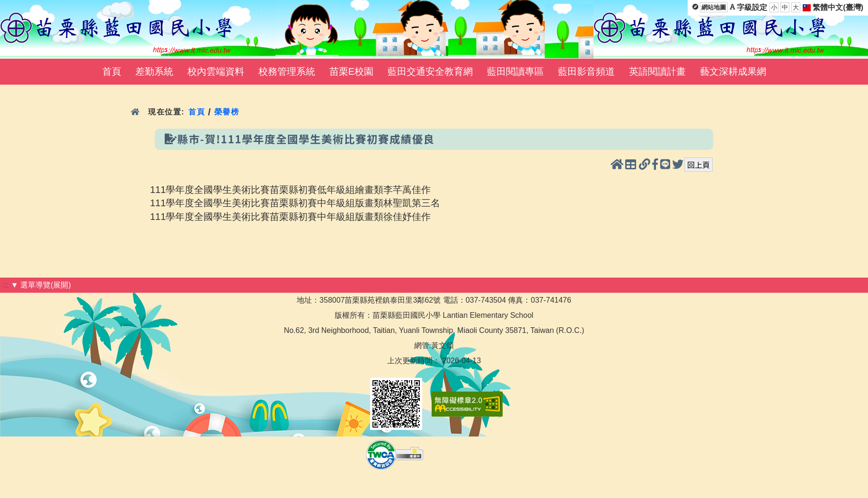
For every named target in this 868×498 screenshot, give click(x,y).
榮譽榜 (227, 112)
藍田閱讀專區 (515, 71)
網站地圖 (714, 7)
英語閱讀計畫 (657, 71)
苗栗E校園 (351, 71)
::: (5, 285)
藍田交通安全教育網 (430, 71)
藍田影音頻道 (586, 71)
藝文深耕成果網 (733, 71)
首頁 (112, 71)
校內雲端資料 (216, 71)
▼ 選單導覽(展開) (41, 285)
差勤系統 (154, 71)
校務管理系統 (287, 71)
